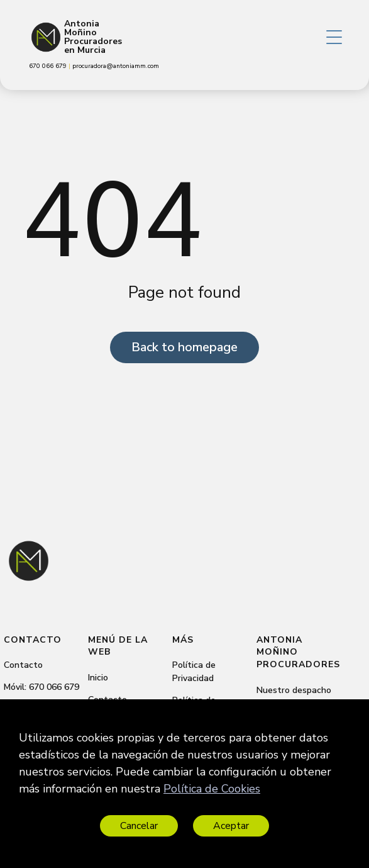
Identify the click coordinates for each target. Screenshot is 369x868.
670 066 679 (54, 687)
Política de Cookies (212, 789)
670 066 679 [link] (49, 66)
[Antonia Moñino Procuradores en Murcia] (46, 37)
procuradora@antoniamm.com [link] (116, 66)
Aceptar (231, 826)
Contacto (23, 665)
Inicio (98, 678)
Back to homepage (184, 347)
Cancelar (139, 826)
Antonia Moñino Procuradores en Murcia (93, 37)
